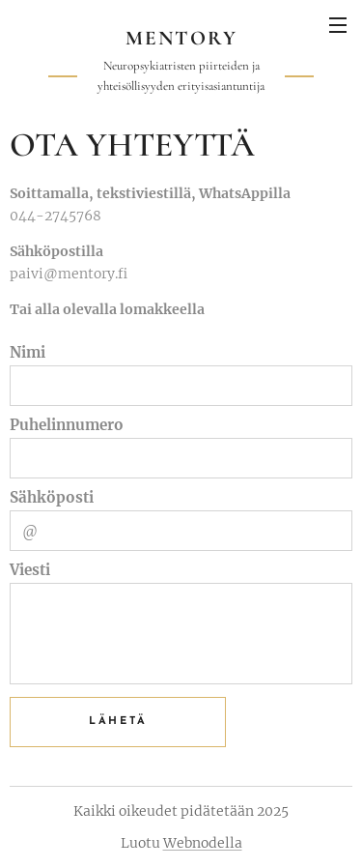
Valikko (338, 25)
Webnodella (203, 843)
